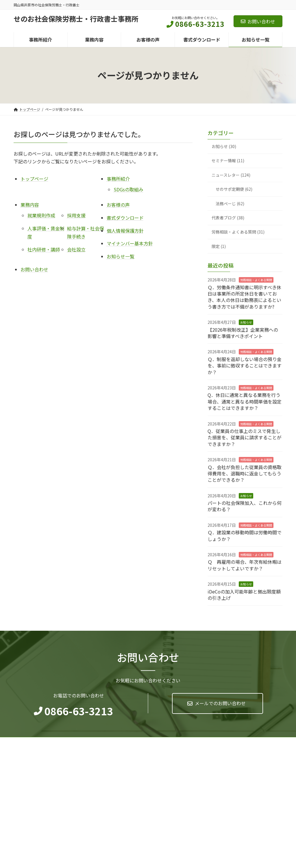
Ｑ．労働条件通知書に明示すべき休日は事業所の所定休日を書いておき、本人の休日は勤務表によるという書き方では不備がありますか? (244, 297)
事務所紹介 (118, 179)
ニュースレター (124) (231, 175)
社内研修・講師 (44, 249)
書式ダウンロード (125, 218)
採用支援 (76, 215)
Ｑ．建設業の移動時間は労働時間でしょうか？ (245, 536)
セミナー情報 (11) (228, 161)
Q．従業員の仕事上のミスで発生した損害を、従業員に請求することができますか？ (245, 437)
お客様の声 (118, 205)
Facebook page (240, 784)
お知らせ (246, 323)
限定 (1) (219, 246)
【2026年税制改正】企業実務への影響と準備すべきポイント (243, 333)
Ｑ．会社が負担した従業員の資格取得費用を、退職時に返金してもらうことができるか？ (245, 474)
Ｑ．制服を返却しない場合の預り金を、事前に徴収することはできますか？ (245, 366)
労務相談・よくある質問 (256, 280)
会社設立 (76, 249)
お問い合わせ (258, 21)
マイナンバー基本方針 (130, 243)
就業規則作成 (41, 215)
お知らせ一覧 (121, 256)
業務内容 (30, 205)
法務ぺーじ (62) (230, 204)
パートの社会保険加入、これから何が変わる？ (245, 506)
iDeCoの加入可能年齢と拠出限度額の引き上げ (244, 595)
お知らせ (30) (224, 146)
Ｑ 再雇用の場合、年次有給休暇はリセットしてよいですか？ (245, 565)
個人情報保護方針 (125, 231)
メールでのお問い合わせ (220, 703)
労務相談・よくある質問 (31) (238, 232)
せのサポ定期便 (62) (234, 189)
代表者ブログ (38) (228, 218)
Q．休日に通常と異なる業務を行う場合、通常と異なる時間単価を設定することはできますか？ (245, 402)
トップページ (34, 179)
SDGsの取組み (128, 189)
